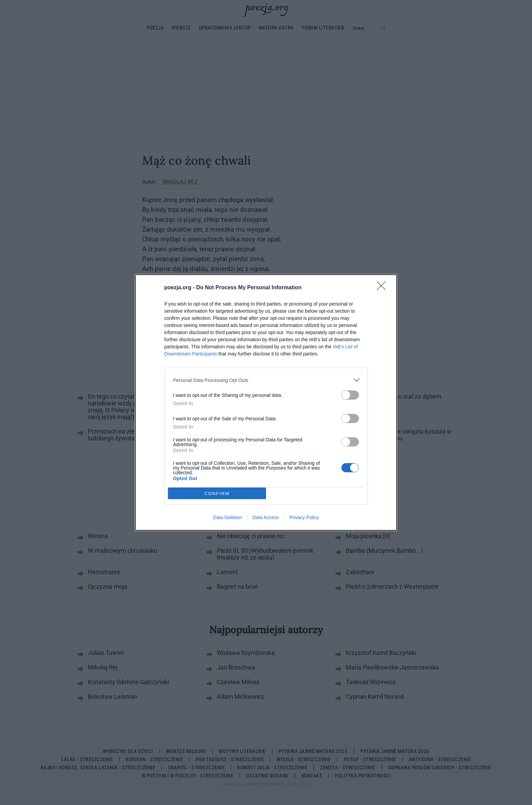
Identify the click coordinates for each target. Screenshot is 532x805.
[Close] (383, 288)
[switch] (350, 395)
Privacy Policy (304, 517)
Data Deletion (227, 517)
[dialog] (266, 402)
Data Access (266, 517)
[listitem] (266, 380)
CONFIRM (217, 493)
